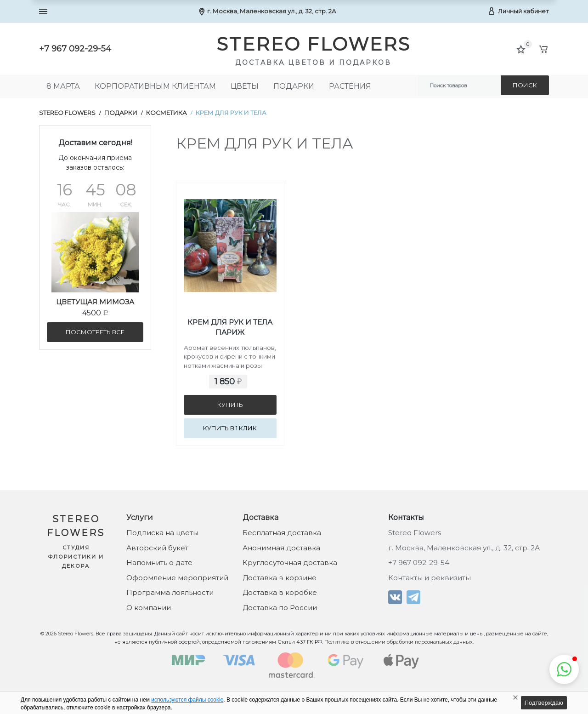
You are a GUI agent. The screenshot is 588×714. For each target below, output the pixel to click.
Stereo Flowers (67, 113)
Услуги (140, 517)
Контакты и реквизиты (430, 578)
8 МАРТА (63, 86)
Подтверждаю (544, 703)
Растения (350, 86)
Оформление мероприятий (177, 578)
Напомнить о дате (159, 563)
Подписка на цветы (162, 533)
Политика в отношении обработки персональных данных (399, 642)
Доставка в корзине (280, 578)
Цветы (245, 86)
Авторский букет (157, 548)
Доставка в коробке (280, 592)
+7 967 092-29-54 (75, 49)
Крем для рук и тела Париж (230, 327)
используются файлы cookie (187, 700)
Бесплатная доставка (282, 533)
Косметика (167, 113)
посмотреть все (95, 332)
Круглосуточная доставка (290, 563)
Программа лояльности (170, 592)
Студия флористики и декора (76, 557)
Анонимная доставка (281, 548)
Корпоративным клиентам (155, 86)
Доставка (260, 517)
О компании (149, 608)
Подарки (294, 86)
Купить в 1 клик (230, 428)
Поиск (525, 85)
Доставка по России (280, 608)
